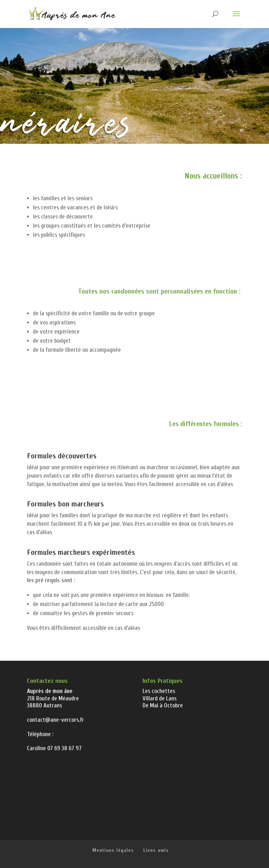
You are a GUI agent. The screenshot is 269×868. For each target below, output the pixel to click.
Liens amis (156, 850)
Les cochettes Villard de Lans (160, 695)
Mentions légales (113, 850)
